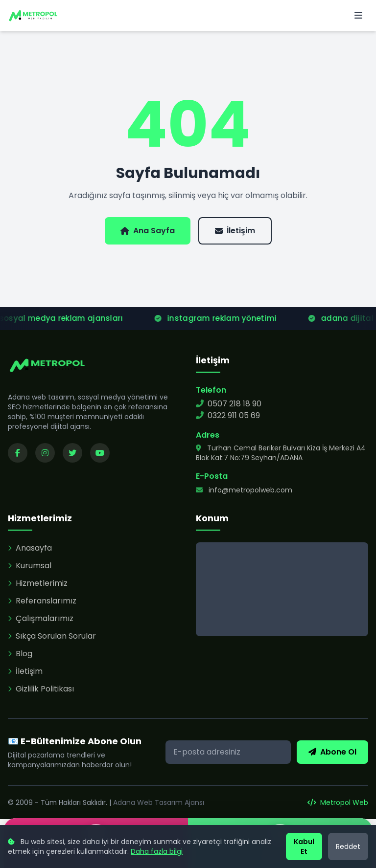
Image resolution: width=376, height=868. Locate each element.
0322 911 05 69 (228, 415)
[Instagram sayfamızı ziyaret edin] (45, 453)
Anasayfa (30, 548)
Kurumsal (30, 566)
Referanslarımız (42, 601)
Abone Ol (332, 752)
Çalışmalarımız (41, 618)
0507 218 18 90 (229, 404)
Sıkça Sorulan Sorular (52, 636)
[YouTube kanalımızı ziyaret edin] (100, 453)
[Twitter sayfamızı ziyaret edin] (72, 453)
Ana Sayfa (148, 231)
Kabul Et (304, 846)
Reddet (348, 846)
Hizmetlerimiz (38, 583)
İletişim (235, 231)
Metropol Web (338, 802)
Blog (20, 654)
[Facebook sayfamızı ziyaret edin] (18, 453)
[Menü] (358, 16)
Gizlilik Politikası (41, 689)
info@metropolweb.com (244, 490)
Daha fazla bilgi (157, 851)
